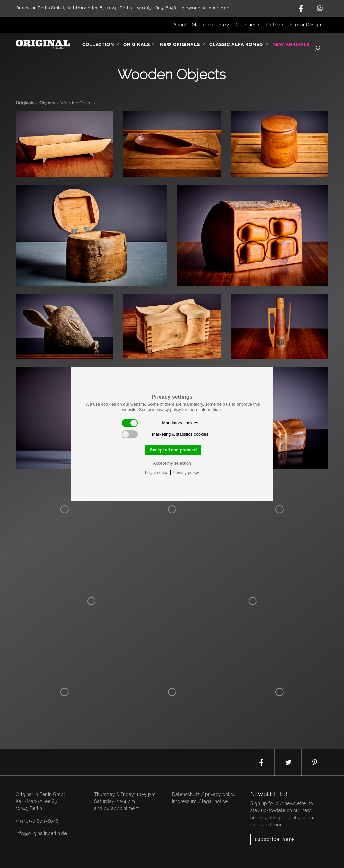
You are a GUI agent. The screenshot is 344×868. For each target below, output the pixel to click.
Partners (275, 25)
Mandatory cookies (160, 423)
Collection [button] (101, 45)
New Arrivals (291, 45)
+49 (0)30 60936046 (37, 821)
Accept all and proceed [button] (173, 450)
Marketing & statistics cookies (165, 434)
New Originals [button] (183, 45)
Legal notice (157, 473)
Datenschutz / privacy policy (204, 794)
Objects (47, 103)
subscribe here (275, 839)
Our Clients (248, 25)
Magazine (202, 25)
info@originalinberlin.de (205, 8)
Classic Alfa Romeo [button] (239, 45)
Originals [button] (140, 45)
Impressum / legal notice (200, 801)
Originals (25, 103)
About (180, 25)
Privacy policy (186, 473)
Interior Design (305, 25)
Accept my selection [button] (172, 463)
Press (224, 25)
